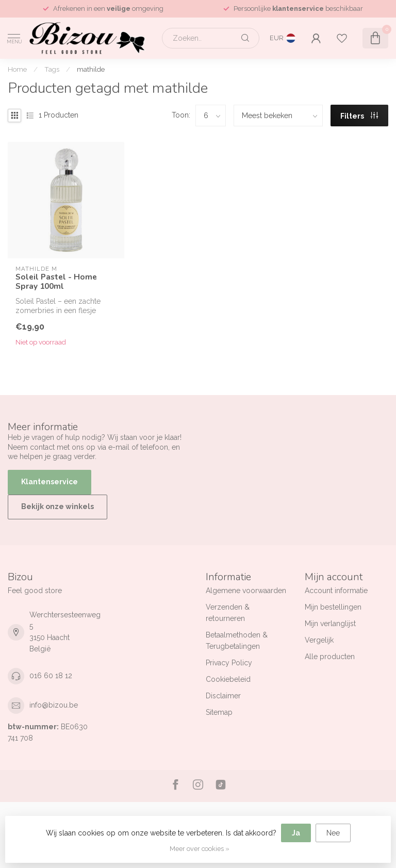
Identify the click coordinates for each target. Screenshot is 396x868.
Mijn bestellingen (333, 607)
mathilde (91, 69)
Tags (52, 69)
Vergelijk (319, 640)
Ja (296, 833)
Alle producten (330, 657)
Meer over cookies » (200, 849)
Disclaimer (223, 696)
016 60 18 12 (51, 676)
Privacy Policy (229, 663)
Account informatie (336, 591)
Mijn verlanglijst (330, 624)
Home (17, 69)
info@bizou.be (54, 705)
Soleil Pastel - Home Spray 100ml (56, 282)
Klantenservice (49, 482)
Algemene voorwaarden (246, 591)
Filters (359, 116)
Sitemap (219, 712)
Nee (333, 833)
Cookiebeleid (228, 679)
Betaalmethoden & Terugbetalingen (237, 641)
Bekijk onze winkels (57, 506)
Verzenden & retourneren (228, 613)
